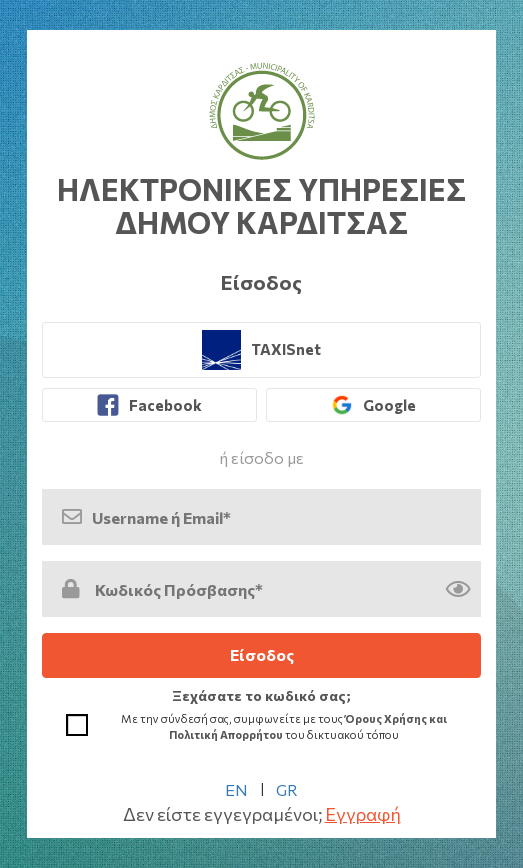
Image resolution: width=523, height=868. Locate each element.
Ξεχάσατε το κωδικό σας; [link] (261, 695)
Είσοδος (262, 654)
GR (287, 789)
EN (236, 789)
